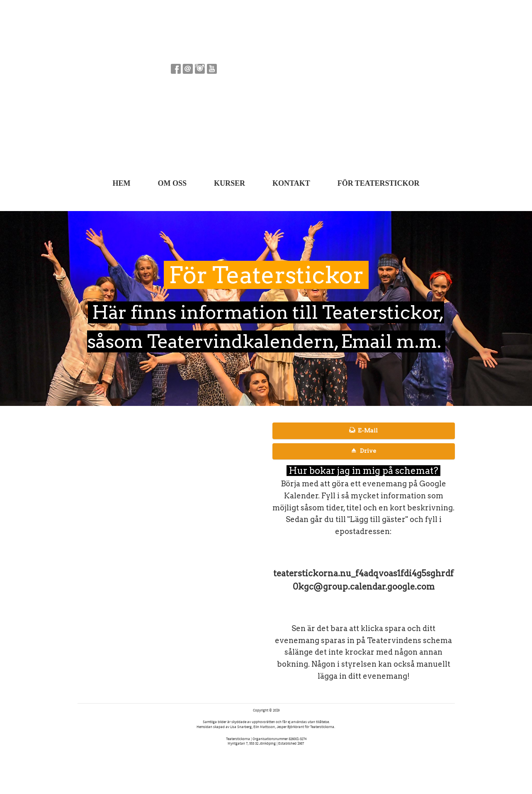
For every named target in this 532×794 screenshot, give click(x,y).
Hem (121, 183)
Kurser (230, 183)
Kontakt (291, 183)
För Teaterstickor (379, 183)
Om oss (172, 183)
